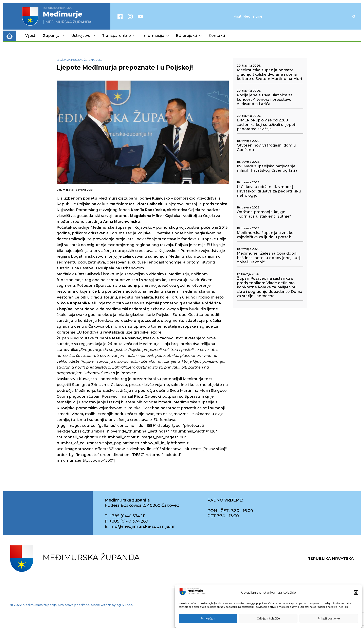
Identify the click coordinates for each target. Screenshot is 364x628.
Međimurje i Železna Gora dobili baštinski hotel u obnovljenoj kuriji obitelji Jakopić (269, 258)
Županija (54, 36)
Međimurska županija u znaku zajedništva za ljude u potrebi (265, 235)
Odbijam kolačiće (268, 618)
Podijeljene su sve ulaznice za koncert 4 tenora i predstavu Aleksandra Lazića (265, 100)
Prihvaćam (208, 618)
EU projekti (189, 36)
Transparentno (119, 36)
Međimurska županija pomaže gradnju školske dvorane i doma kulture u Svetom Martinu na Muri (269, 74)
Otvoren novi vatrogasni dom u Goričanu (266, 148)
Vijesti (31, 36)
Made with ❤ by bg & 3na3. (112, 605)
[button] (356, 593)
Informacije (156, 36)
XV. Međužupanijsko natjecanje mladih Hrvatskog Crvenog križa (267, 168)
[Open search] (354, 16)
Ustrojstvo (83, 36)
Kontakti (217, 36)
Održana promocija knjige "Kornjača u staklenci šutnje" (264, 214)
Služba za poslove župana (76, 60)
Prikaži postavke (329, 618)
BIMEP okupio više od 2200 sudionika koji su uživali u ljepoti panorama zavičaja (267, 125)
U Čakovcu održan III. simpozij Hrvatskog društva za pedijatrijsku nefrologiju (269, 191)
